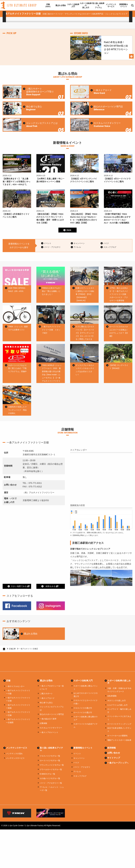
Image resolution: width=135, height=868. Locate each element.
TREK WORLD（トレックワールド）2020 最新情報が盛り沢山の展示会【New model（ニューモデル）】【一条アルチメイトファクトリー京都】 (52, 379)
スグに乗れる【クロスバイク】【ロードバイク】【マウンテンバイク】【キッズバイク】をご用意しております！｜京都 (85, 335)
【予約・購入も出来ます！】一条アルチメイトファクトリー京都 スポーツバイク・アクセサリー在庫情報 (119, 294)
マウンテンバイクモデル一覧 (52, 774)
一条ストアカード (103, 92)
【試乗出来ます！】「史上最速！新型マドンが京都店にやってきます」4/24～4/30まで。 (16, 181)
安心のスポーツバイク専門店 (108, 108)
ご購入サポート (46, 703)
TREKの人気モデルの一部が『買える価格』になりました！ (52, 291)
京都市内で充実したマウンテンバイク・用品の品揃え (17, 419)
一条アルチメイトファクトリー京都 (18, 709)
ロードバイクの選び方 (83, 722)
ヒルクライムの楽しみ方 (117, 714)
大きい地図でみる (20, 596)
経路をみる (52, 596)
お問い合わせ (114, 762)
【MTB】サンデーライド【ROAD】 (119, 372)
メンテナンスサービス (111, 5)
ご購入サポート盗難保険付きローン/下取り (40, 92)
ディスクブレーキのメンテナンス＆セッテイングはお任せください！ (85, 375)
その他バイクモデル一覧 (50, 788)
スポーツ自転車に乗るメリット (86, 697)
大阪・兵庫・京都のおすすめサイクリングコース (119, 699)
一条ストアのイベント (49, 742)
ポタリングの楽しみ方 (117, 710)
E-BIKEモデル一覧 (47, 783)
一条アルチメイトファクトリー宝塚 (18, 723)
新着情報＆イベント (124, 5)
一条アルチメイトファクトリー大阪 (18, 701)
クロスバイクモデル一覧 (50, 765)
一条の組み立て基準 (48, 728)
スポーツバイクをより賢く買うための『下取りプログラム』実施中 (17, 373)
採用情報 (112, 757)
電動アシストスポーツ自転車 (119, 749)
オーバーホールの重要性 (117, 745)
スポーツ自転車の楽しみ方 (86, 5)
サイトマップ (114, 767)
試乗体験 (44, 733)
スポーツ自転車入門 (73, 5)
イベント (48, 243)
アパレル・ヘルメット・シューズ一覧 (52, 798)
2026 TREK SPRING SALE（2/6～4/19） (17, 290)
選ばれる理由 (61, 5)
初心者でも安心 (34, 108)
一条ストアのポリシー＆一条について (52, 697)
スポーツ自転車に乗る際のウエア (86, 728)
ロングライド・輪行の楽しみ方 (119, 720)
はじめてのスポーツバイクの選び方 (86, 704)
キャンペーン (79, 243)
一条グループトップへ (118, 772)
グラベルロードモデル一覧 (51, 779)
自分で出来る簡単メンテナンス (119, 739)
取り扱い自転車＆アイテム (98, 5)
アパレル (77, 247)
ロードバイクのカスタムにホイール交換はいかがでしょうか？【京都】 (119, 332)
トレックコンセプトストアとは (42, 125)
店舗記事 (12, 658)
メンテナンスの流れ (14, 763)
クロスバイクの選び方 (83, 717)
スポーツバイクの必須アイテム (86, 735)
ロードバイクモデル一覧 (50, 770)
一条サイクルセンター (15, 696)
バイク (106, 243)
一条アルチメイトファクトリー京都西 (18, 730)
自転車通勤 (112, 705)
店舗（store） (48, 5)
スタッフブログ (110, 247)
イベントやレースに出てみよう (119, 727)
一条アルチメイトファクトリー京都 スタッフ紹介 (51, 331)
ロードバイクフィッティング (119, 733)
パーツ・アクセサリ (52, 247)
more (69, 230)
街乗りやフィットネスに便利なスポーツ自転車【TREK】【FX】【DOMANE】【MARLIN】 (85, 294)
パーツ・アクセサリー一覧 (51, 792)
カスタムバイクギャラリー (107, 125)
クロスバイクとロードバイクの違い (86, 711)
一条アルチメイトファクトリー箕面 (18, 716)
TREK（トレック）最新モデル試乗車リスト (18, 329)
